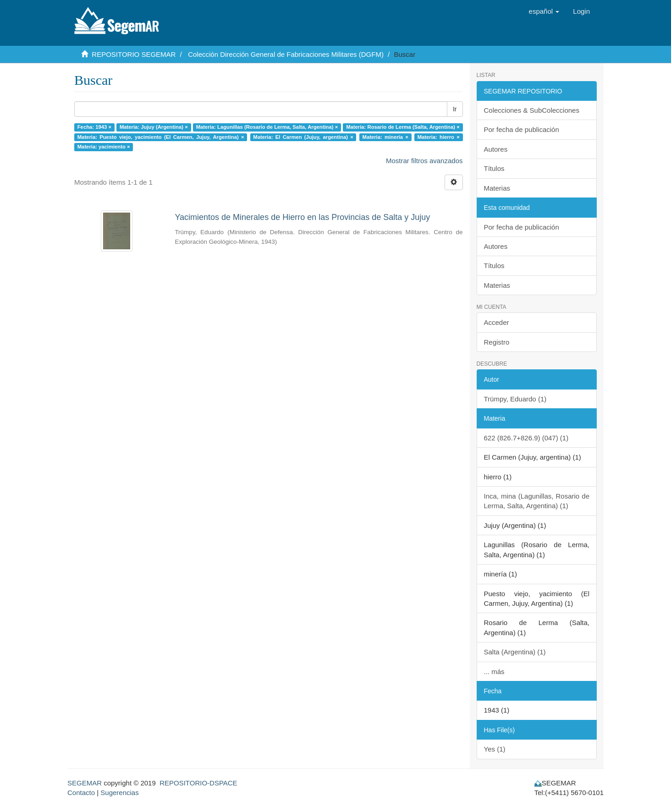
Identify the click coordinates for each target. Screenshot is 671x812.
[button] (544, 11)
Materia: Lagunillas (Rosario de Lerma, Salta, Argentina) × (267, 127)
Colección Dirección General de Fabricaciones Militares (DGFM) (286, 54)
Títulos (494, 168)
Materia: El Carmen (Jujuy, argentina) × (303, 137)
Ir (455, 109)
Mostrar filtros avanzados (424, 161)
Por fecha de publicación (522, 129)
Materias (497, 188)
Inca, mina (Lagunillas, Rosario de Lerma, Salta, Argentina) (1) (537, 501)
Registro (497, 342)
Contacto (81, 793)
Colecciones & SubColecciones (532, 110)
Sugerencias (119, 793)
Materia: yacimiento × (104, 147)
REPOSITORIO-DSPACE (198, 783)
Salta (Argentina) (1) (515, 652)
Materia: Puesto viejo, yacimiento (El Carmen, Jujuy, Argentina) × (161, 137)
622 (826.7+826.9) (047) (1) (526, 438)
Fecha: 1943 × (94, 127)
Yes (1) (495, 749)
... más (494, 672)
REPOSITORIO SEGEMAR (134, 54)
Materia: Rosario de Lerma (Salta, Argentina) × (403, 127)
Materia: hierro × (439, 137)
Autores (496, 149)
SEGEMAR (85, 783)
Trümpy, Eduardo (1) (515, 399)
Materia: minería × (385, 137)
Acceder (497, 322)
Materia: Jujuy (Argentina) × (154, 127)
